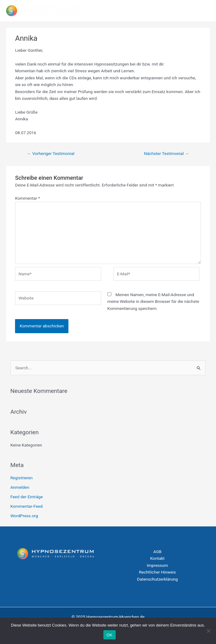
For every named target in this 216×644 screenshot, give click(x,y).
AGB (158, 552)
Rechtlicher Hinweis (157, 572)
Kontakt (157, 558)
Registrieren (22, 478)
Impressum (158, 565)
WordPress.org (24, 516)
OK (109, 635)
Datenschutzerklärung (157, 579)
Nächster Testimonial (166, 153)
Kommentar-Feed (27, 506)
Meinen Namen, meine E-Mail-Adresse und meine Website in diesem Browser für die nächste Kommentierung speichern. (153, 301)
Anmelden (20, 487)
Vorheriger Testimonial (51, 153)
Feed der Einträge (27, 497)
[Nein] (208, 631)
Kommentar (27, 198)
